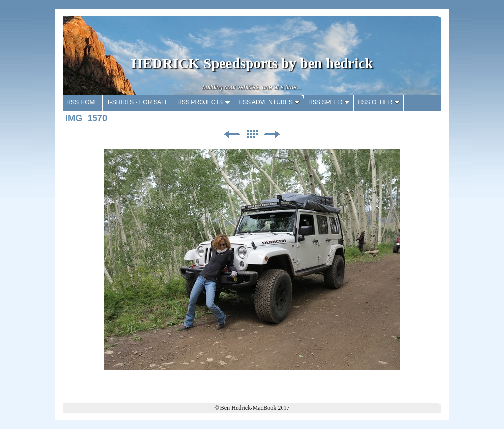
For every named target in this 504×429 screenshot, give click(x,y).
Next (272, 135)
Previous (232, 135)
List (252, 135)
